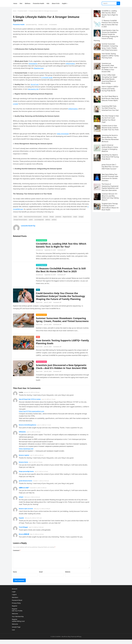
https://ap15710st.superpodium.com (32, 415)
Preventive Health (23, 12)
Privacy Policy (16, 607)
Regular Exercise (68, 217)
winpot (22, 501)
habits (16, 217)
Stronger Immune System (21, 220)
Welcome (15, 618)
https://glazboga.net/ (27, 452)
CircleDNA (58, 641)
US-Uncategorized (42, 241)
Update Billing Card (18, 626)
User (13, 634)
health (21, 217)
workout (55, 220)
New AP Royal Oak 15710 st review (30, 403)
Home (15, 12)
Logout (14, 599)
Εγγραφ (22, 522)
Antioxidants (34, 64)
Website (67, 575)
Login (14, 596)
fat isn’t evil (35, 85)
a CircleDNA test (36, 210)
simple (76, 217)
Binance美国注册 (25, 538)
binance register (25, 459)
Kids (39, 290)
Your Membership (18, 621)
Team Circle (40, 303)
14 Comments (54, 25)
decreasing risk (34, 90)
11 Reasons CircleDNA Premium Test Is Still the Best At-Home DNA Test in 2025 (62, 271)
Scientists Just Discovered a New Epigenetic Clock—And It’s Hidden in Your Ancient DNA (62, 370)
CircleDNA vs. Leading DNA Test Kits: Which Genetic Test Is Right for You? (62, 246)
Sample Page (16, 631)
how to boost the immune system (34, 217)
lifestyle (52, 217)
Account (15, 593)
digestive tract (39, 69)
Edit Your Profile (17, 615)
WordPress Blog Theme (68, 641)
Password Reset (17, 605)
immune (46, 217)
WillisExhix (23, 435)
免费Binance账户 (25, 491)
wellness (48, 220)
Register (15, 610)
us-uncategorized (40, 220)
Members (15, 602)
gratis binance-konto (26, 484)
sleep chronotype (64, 134)
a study (20, 105)
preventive (59, 217)
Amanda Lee (40, 251)
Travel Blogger (24, 531)
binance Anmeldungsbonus (28, 428)
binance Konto (24, 466)
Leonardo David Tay (32, 25)
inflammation (71, 64)
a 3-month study (48, 78)
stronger (82, 217)
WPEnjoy (79, 641)
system (32, 220)
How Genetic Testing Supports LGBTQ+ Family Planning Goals (59, 346)
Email (41, 575)
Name (16, 575)
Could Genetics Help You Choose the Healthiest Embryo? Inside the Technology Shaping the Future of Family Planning (61, 297)
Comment (17, 554)
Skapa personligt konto (27, 475)
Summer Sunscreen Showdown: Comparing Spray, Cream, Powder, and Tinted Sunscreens (62, 322)
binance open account (27, 512)
